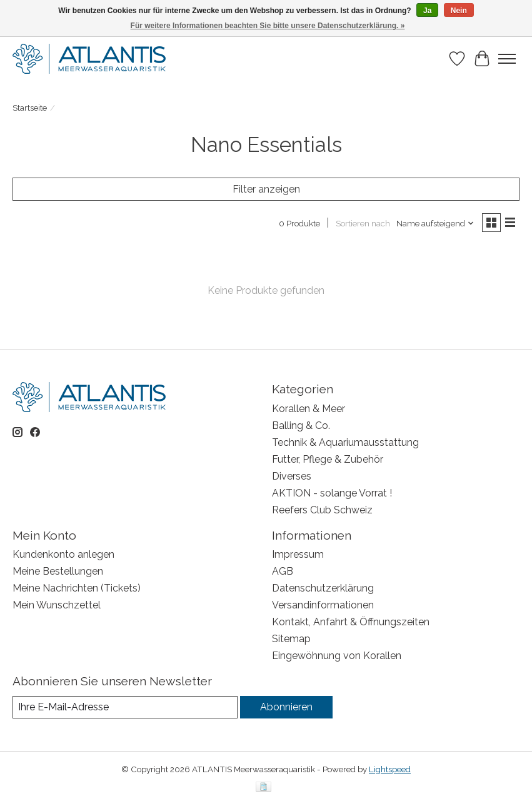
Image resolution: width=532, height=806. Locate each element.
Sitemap (291, 639)
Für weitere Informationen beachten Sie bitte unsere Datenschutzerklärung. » (268, 26)
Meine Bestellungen (58, 571)
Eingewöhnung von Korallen (337, 656)
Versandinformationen (323, 605)
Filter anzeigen (266, 189)
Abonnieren (286, 707)
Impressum (298, 554)
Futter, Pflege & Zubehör (328, 459)
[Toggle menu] (507, 59)
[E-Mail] (125, 707)
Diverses (292, 476)
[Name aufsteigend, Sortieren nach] (435, 223)
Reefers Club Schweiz (322, 510)
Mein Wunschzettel (57, 605)
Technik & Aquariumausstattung (345, 442)
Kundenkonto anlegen (63, 554)
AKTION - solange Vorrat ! (332, 493)
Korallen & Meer (309, 409)
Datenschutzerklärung (323, 588)
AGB (283, 571)
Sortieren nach (363, 223)
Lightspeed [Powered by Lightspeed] (390, 769)
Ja (427, 11)
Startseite (30, 108)
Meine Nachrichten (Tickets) (77, 588)
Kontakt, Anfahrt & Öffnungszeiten (351, 622)
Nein (459, 11)
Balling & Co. (301, 426)
